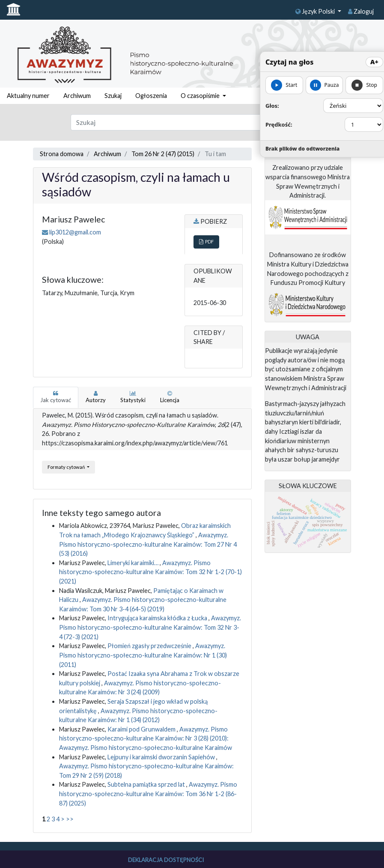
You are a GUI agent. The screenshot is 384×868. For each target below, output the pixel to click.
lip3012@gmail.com (75, 232)
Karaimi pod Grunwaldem (142, 729)
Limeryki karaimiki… (134, 563)
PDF (206, 241)
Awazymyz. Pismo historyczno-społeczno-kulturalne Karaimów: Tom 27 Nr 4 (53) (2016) (148, 544)
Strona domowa (62, 154)
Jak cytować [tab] (56, 397)
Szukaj (113, 96)
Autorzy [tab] (96, 397)
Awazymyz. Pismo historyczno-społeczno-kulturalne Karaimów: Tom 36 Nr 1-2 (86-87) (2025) (148, 794)
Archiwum (77, 96)
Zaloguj (361, 11)
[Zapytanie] (176, 122)
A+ (374, 62)
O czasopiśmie (201, 96)
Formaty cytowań (67, 467)
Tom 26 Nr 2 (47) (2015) (163, 154)
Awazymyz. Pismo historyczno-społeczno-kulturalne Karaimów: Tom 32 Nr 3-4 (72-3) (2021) (150, 627)
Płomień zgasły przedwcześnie (150, 646)
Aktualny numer (28, 96)
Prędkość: (279, 124)
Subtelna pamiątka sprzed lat (147, 784)
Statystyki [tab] (133, 397)
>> (70, 819)
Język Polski (316, 11)
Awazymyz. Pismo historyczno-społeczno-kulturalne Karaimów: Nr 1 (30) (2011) (143, 655)
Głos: (272, 106)
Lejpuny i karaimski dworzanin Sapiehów (162, 757)
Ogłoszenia (151, 96)
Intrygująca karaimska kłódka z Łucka (158, 618)
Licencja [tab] (170, 397)
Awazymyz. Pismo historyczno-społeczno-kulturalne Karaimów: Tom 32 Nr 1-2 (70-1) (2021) (150, 572)
